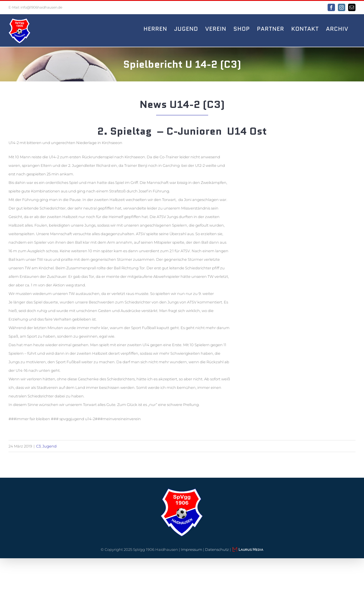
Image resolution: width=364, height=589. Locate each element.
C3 (38, 446)
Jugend (49, 446)
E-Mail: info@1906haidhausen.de (35, 7)
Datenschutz (217, 549)
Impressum (192, 549)
